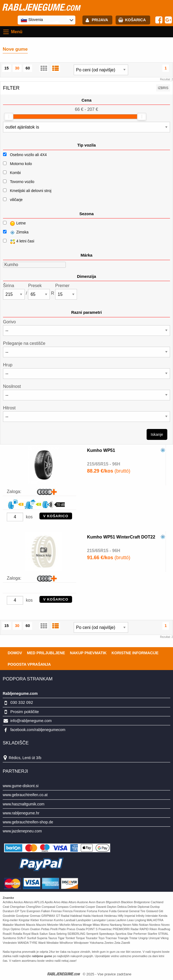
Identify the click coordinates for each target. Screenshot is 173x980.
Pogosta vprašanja (29, 664)
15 (7, 68)
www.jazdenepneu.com (22, 831)
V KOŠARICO (56, 516)
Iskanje (157, 434)
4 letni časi (19, 241)
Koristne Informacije (135, 653)
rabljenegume (41, 7)
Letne (14, 223)
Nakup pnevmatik (88, 653)
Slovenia (32, 20)
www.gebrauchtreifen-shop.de (28, 822)
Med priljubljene (46, 653)
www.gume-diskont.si (21, 786)
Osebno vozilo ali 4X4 (28, 155)
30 (17, 68)
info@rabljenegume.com (31, 721)
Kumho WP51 (101, 450)
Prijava (100, 20)
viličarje (16, 200)
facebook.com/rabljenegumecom (38, 730)
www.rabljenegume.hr (21, 813)
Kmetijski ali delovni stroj (31, 191)
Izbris (163, 88)
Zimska (16, 232)
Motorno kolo (21, 164)
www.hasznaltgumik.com (24, 804)
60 (28, 68)
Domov (15, 653)
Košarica (135, 20)
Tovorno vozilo (22, 182)
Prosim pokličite (25, 712)
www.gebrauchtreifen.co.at (25, 795)
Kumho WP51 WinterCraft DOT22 (121, 537)
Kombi (15, 173)
